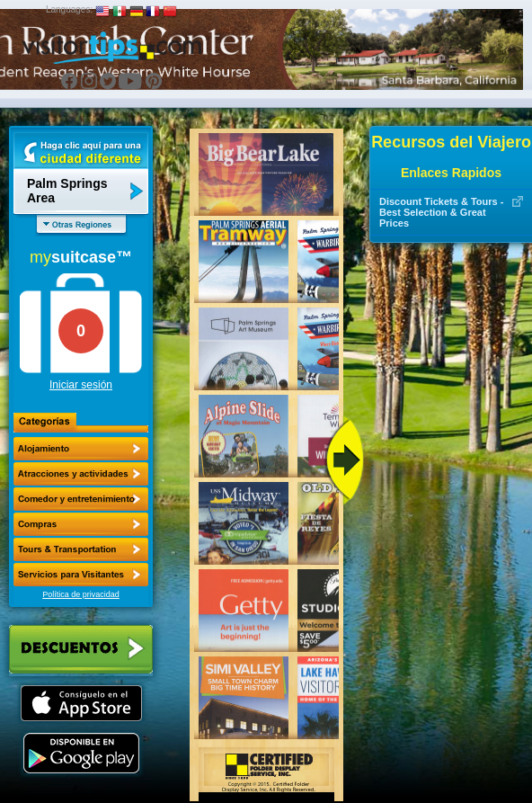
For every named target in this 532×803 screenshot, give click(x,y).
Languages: (69, 9)
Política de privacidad (81, 594)
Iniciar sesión (81, 385)
